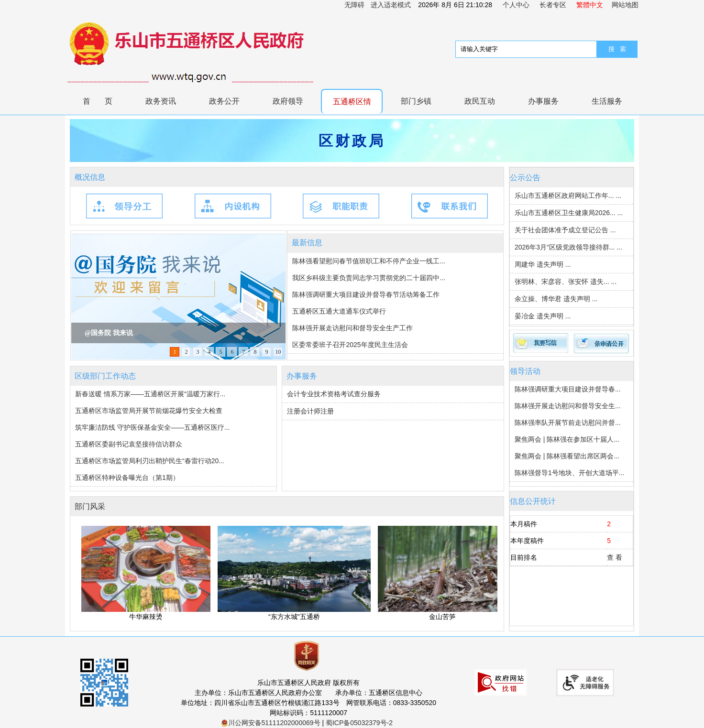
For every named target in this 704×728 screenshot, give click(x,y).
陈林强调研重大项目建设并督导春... (568, 389)
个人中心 (516, 5)
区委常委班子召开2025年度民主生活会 (350, 345)
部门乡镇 (416, 101)
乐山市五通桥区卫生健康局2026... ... (569, 213)
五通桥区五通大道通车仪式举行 (339, 311)
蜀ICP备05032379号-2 (359, 723)
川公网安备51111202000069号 (271, 723)
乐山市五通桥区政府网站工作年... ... (568, 196)
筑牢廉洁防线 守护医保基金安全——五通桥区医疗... (153, 427)
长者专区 (553, 5)
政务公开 (224, 101)
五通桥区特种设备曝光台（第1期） (127, 478)
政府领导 (288, 101)
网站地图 (625, 5)
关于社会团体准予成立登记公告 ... (565, 230)
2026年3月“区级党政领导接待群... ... (568, 247)
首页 (105, 101)
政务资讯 (161, 101)
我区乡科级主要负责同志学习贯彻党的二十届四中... (369, 278)
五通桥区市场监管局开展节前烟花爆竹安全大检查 (149, 411)
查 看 (615, 557)
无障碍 (354, 5)
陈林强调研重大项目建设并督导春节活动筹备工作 (366, 294)
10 (278, 352)
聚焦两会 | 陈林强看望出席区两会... (567, 456)
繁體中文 (590, 5)
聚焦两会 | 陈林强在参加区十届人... (567, 439)
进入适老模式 (391, 5)
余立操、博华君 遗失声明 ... (556, 299)
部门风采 (90, 506)
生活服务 (607, 101)
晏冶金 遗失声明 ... (543, 316)
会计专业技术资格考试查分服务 (334, 394)
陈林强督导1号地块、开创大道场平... (569, 473)
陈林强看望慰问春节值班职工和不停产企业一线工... (369, 261)
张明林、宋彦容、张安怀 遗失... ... (566, 282)
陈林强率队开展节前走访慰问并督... (568, 423)
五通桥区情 (352, 102)
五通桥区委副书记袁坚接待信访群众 (129, 444)
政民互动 (480, 101)
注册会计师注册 (310, 411)
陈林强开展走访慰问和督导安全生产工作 (352, 328)
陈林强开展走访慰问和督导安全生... (568, 406)
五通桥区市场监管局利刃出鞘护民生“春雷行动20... (150, 461)
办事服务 (543, 101)
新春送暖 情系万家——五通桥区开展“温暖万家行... (150, 394)
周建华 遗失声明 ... (543, 264)
